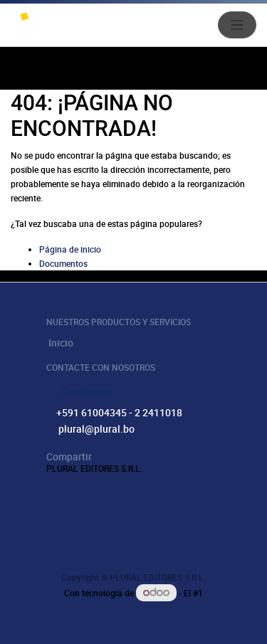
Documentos (63, 263)
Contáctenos (87, 391)
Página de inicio (70, 249)
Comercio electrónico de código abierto (134, 608)
